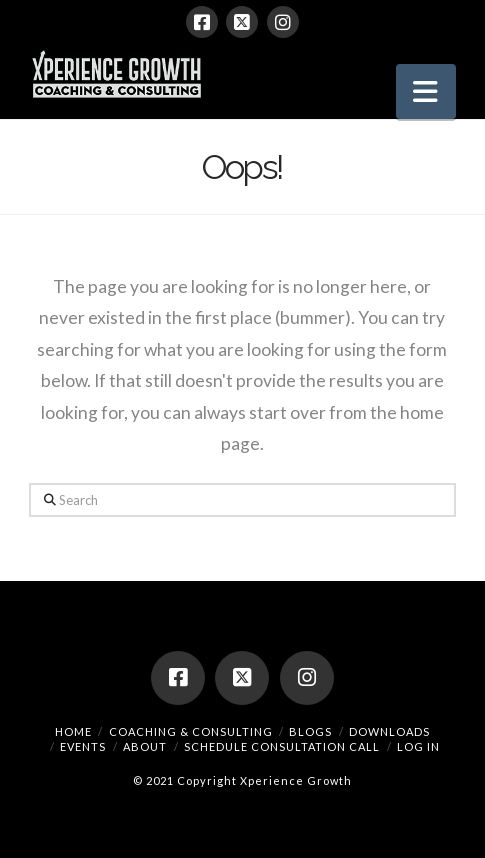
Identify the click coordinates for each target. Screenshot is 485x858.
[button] (426, 91)
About (145, 746)
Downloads (389, 731)
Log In (418, 746)
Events (83, 746)
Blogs (310, 731)
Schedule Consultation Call (282, 746)
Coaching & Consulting (191, 731)
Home (73, 731)
